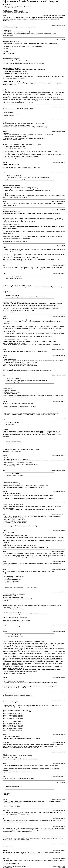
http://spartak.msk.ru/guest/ (9, 7)
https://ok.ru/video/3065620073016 (13, 727)
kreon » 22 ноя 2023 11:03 (13, 423)
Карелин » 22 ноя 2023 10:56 (13, 474)
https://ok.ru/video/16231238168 (12, 723)
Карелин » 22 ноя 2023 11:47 (13, 277)
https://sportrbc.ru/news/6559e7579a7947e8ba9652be (18, 109)
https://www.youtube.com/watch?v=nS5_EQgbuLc (17, 710)
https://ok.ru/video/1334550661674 (13, 728)
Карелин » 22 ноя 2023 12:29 (13, 176)
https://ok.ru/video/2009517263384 (13, 722)
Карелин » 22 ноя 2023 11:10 (13, 441)
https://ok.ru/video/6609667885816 (13, 715)
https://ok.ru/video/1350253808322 (13, 717)
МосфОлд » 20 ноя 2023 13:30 (14, 786)
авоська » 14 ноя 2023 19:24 (13, 635)
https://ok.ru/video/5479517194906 (13, 730)
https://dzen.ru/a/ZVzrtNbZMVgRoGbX (21, 814)
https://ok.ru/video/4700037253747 (13, 714)
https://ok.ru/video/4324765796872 (13, 725)
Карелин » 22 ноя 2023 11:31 (13, 379)
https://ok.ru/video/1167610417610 (13, 719)
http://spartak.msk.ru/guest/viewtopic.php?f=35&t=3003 (16, 13)
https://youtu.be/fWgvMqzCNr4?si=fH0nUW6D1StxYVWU (19, 27)
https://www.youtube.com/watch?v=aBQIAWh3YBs (17, 712)
